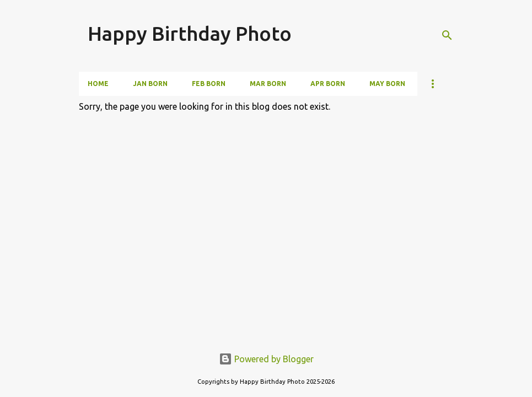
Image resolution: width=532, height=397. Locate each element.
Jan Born (150, 84)
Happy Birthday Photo (190, 33)
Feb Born (209, 84)
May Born (387, 84)
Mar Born (268, 84)
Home (98, 84)
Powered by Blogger (266, 359)
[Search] (447, 35)
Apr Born (328, 84)
